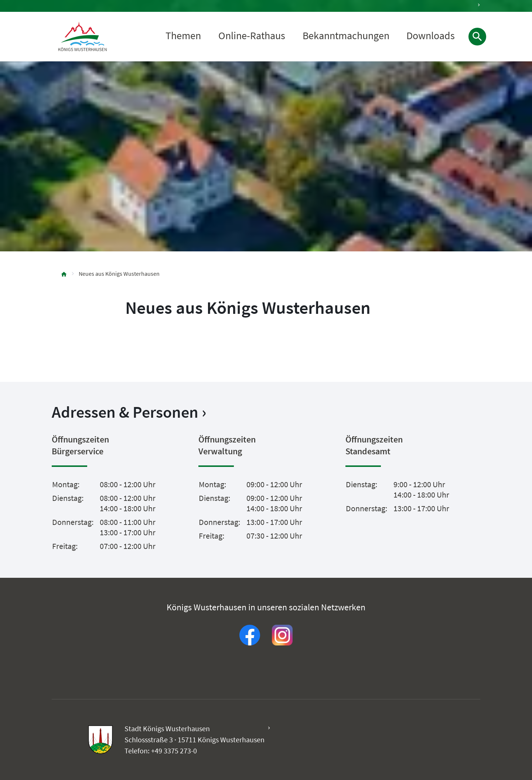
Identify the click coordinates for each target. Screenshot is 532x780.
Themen (183, 36)
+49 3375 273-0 (174, 751)
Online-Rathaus (252, 36)
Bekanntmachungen (346, 36)
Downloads (431, 36)
